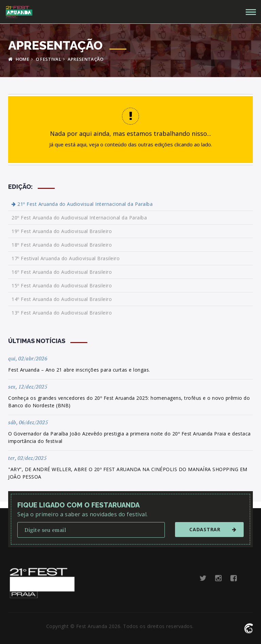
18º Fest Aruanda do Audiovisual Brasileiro (62, 245)
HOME (19, 59)
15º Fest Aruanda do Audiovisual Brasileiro (62, 285)
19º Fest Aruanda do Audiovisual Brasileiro (62, 231)
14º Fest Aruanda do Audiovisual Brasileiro (62, 299)
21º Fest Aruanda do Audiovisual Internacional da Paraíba (82, 204)
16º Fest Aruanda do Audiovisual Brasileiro (62, 272)
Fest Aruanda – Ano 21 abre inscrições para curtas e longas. (79, 370)
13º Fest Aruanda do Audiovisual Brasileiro (62, 313)
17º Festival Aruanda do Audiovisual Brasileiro (66, 258)
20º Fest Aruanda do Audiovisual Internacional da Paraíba (79, 218)
